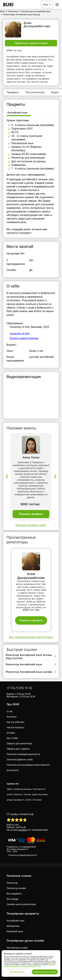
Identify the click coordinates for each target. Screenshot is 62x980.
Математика (13, 926)
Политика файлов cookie (20, 760)
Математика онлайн (17, 948)
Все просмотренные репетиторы (31, 637)
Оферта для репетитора (19, 743)
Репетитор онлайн (16, 888)
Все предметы (14, 894)
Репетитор (12, 883)
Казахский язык (15, 931)
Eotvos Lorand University (24, 338)
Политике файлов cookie (32, 966)
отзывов (22, 830)
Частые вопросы (15, 727)
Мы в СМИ (12, 738)
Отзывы (11, 733)
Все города (12, 899)
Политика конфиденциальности (23, 754)
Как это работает (16, 722)
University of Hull (19, 334)
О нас (10, 711)
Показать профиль (31, 514)
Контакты (12, 717)
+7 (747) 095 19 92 (19, 688)
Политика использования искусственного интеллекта (28, 768)
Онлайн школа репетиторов (21, 904)
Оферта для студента (18, 749)
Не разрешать (17, 972)
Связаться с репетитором (31, 43)
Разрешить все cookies (45, 972)
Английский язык (15, 921)
